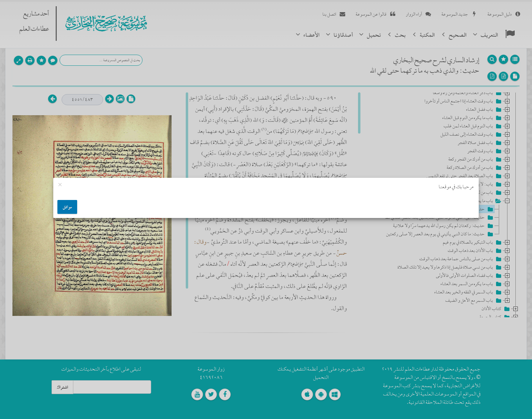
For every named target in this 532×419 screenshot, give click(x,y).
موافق (67, 207)
